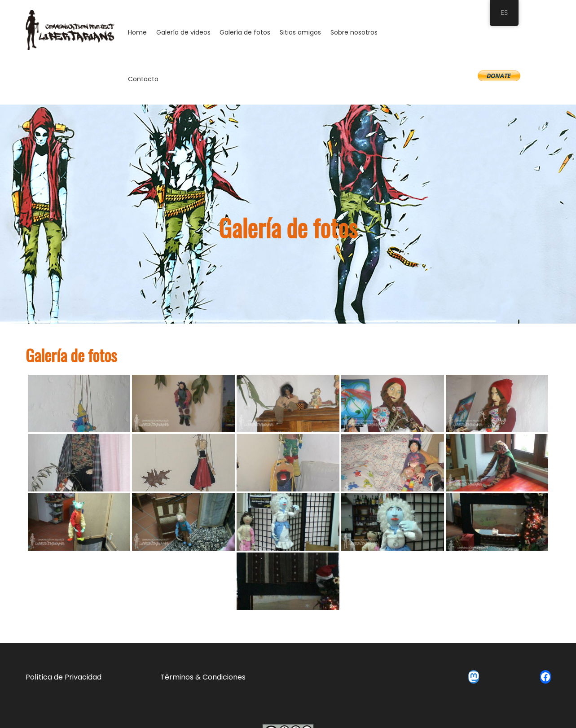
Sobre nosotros (354, 32)
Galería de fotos (245, 32)
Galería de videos (183, 32)
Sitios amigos (300, 32)
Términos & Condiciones (203, 677)
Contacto (143, 79)
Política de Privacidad (64, 677)
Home (137, 32)
